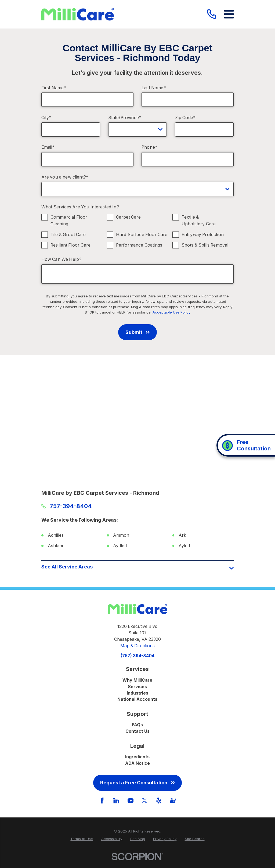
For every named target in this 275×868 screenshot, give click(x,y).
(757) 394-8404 (137, 656)
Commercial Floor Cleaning (69, 220)
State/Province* (125, 118)
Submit (137, 332)
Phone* (149, 147)
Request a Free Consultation (137, 783)
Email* (48, 147)
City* (46, 118)
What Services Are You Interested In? (80, 207)
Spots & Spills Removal (205, 245)
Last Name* (154, 88)
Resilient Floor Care (70, 245)
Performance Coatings (139, 245)
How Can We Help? (61, 259)
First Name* (54, 88)
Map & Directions (137, 646)
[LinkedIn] (116, 801)
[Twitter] (144, 801)
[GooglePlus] (173, 801)
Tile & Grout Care (68, 235)
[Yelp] (159, 801)
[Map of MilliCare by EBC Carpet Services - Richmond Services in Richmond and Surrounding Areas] (138, 424)
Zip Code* (185, 118)
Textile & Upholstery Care (198, 220)
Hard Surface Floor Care (142, 235)
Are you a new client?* (65, 177)
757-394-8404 (71, 506)
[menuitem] (82, 839)
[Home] (78, 14)
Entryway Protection (202, 235)
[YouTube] (131, 801)
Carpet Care (128, 217)
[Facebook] (102, 801)
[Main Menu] (229, 14)
